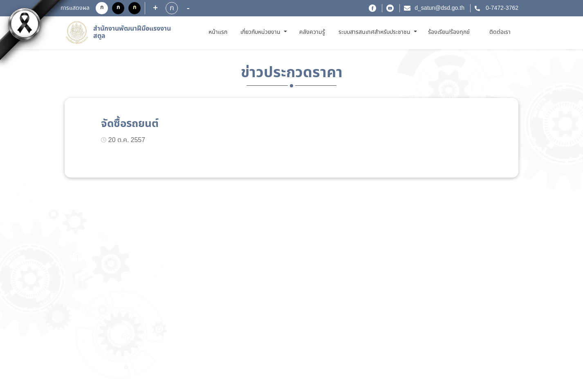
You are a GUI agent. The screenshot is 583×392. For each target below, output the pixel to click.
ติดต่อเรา (500, 32)
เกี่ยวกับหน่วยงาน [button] (261, 32)
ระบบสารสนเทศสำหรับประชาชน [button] (375, 32)
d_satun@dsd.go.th (439, 8)
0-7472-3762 (501, 8)
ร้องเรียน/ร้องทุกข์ (449, 32)
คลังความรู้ (312, 32)
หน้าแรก (219, 32)
